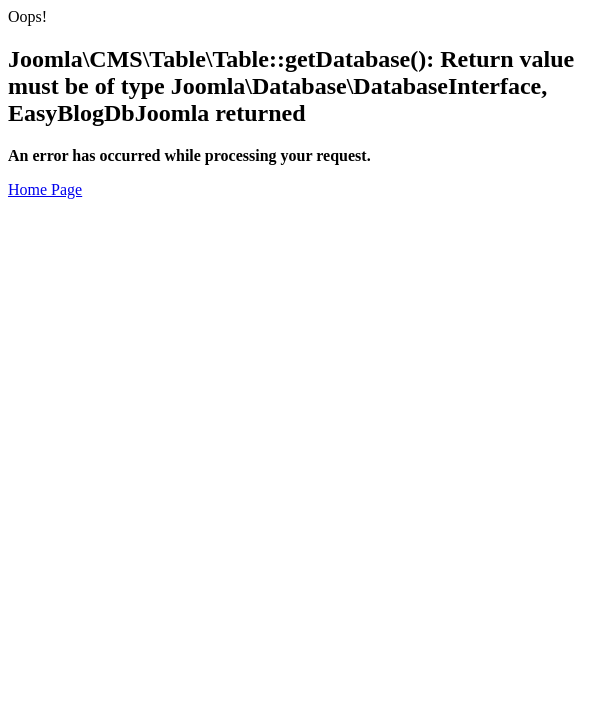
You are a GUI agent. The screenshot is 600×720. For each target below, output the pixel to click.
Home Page (45, 189)
